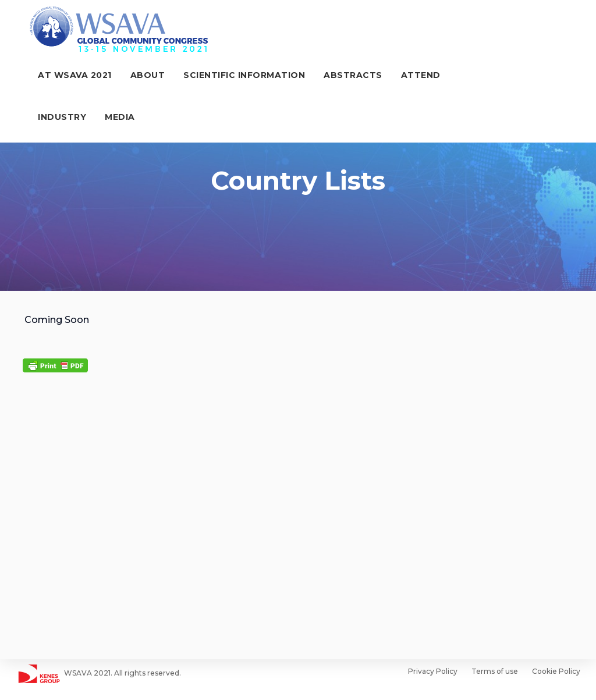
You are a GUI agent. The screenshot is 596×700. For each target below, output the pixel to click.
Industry (473, 76)
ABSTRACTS (343, 76)
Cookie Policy (556, 671)
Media (43, 118)
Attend (411, 76)
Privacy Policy (433, 671)
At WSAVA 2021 (65, 76)
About (138, 76)
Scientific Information (234, 76)
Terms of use (495, 671)
